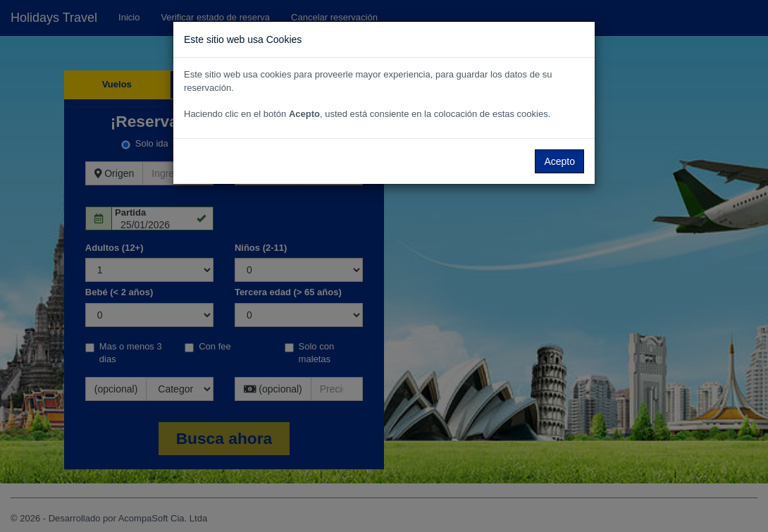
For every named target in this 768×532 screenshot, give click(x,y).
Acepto (559, 161)
